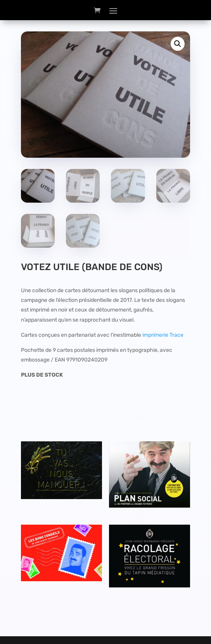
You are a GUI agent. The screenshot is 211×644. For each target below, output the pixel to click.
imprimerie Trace (163, 335)
